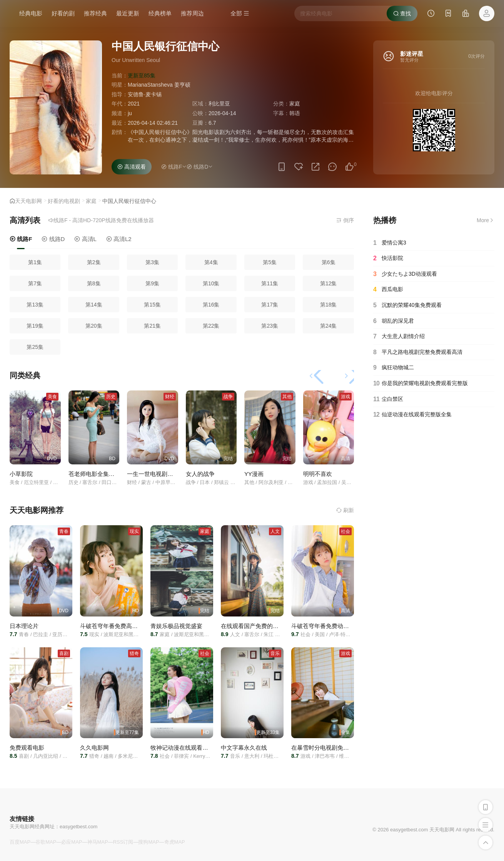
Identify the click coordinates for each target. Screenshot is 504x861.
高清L (85, 239)
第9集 (152, 283)
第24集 (329, 326)
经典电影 (31, 13)
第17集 (270, 305)
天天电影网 (28, 201)
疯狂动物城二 (394, 368)
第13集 (35, 305)
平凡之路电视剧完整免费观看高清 (418, 352)
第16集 (211, 305)
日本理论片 (24, 626)
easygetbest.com (78, 827)
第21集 (152, 326)
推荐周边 (192, 13)
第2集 (94, 262)
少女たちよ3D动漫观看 (405, 274)
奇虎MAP (175, 842)
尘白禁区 (388, 399)
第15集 (152, 305)
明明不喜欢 (318, 474)
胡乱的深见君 (394, 321)
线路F (21, 239)
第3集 (152, 262)
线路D (53, 239)
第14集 (94, 305)
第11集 (270, 283)
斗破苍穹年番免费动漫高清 (326, 626)
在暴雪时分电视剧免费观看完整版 (335, 748)
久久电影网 (94, 748)
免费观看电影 (27, 748)
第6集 (329, 262)
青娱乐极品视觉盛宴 (176, 626)
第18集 (329, 305)
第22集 (211, 326)
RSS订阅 (123, 842)
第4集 (211, 262)
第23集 (270, 326)
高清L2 (119, 239)
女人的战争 (200, 474)
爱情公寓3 (390, 243)
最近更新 (128, 13)
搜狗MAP (149, 842)
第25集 (35, 347)
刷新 (345, 510)
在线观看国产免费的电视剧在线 (261, 626)
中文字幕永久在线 (244, 748)
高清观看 (132, 167)
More (486, 220)
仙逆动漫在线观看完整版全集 (412, 415)
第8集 (94, 283)
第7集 (35, 283)
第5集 (270, 262)
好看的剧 (63, 13)
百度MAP (20, 842)
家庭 (91, 201)
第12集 (329, 283)
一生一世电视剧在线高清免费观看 (170, 474)
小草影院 (21, 474)
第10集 (211, 283)
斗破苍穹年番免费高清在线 (115, 626)
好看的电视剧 (64, 201)
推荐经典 (95, 13)
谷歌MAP (46, 842)
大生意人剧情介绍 (399, 337)
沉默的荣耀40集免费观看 (407, 305)
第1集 (35, 262)
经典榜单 (160, 13)
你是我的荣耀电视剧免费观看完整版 (421, 384)
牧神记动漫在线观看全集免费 (188, 748)
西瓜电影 (388, 290)
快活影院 (388, 258)
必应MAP (72, 842)
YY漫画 (254, 474)
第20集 (94, 326)
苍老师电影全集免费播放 (100, 474)
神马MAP (98, 842)
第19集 (35, 326)
